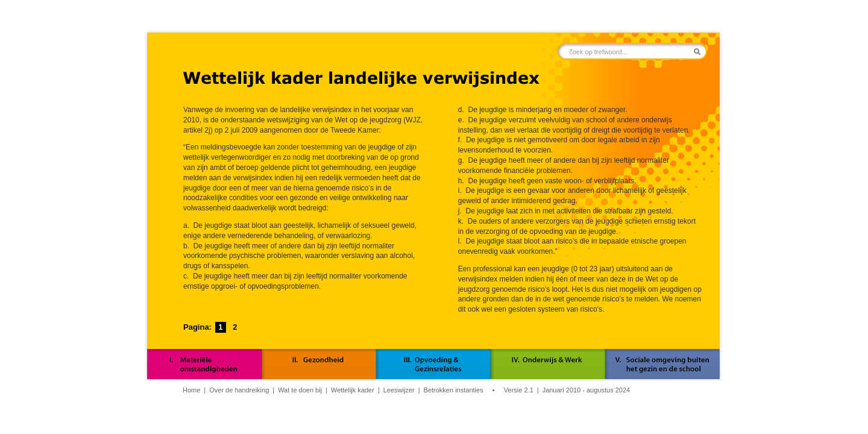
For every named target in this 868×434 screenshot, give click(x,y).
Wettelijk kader (353, 390)
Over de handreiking (239, 390)
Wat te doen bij (300, 390)
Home (191, 390)
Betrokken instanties (454, 390)
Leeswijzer (399, 390)
